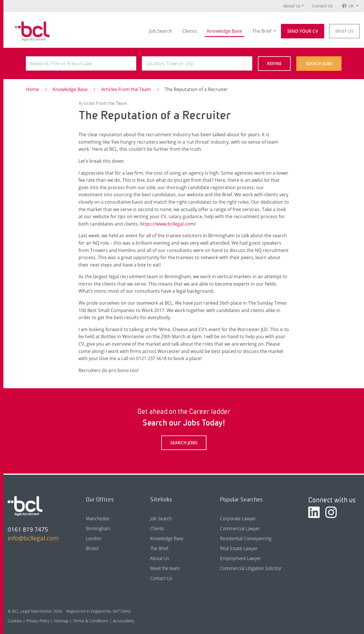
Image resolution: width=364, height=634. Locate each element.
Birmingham (98, 528)
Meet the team (165, 568)
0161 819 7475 (28, 529)
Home (32, 89)
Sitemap (61, 621)
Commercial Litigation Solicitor (251, 568)
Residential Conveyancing (246, 538)
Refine (274, 63)
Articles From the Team (126, 89)
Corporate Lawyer (238, 519)
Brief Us (344, 31)
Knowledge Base (225, 31)
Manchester (98, 519)
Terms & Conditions (91, 621)
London (94, 538)
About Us (292, 6)
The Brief (262, 31)
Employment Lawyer (241, 558)
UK (352, 6)
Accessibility (124, 621)
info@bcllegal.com (33, 538)
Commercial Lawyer (240, 528)
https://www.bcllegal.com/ (168, 224)
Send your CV (303, 31)
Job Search (161, 31)
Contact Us (322, 6)
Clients (190, 31)
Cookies (15, 621)
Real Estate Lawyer (239, 548)
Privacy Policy (38, 621)
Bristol (92, 548)
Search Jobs (319, 63)
